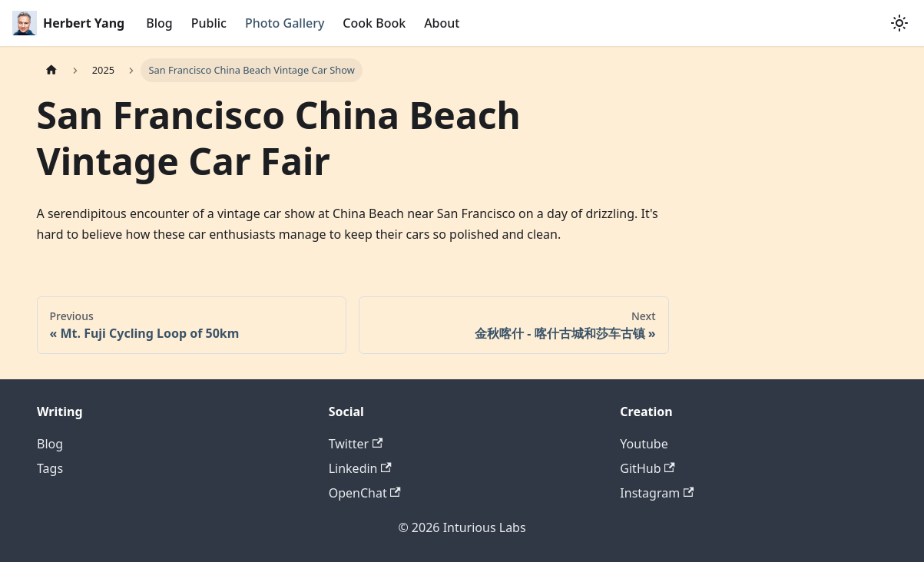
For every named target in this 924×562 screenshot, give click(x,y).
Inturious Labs (485, 527)
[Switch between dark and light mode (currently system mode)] (899, 23)
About (442, 23)
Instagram (657, 493)
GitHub (647, 468)
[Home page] (51, 70)
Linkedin (360, 468)
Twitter (356, 444)
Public (209, 23)
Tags (50, 468)
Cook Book (374, 23)
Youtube (644, 444)
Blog (159, 23)
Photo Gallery (285, 23)
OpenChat (365, 493)
